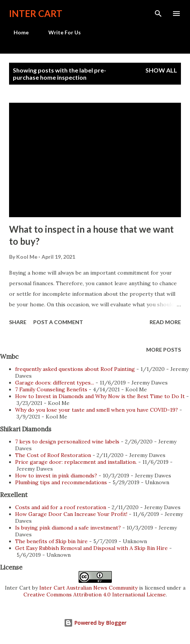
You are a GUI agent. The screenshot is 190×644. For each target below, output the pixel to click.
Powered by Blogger (95, 623)
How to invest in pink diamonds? (56, 476)
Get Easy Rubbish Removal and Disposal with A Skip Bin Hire (91, 548)
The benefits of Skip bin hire (51, 541)
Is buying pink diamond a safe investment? (68, 528)
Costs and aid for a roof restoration (61, 507)
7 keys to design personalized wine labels (67, 442)
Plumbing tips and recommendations (61, 482)
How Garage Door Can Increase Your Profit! (71, 514)
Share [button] (18, 322)
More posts (164, 350)
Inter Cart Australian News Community (89, 588)
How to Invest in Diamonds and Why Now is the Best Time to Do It (100, 396)
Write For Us (60, 32)
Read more (165, 322)
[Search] (158, 14)
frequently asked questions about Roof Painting (75, 369)
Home (17, 32)
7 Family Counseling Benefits (51, 389)
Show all (161, 70)
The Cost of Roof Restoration (53, 455)
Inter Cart (36, 13)
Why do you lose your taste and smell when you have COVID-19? (97, 410)
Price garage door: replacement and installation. (76, 462)
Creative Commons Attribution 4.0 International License (95, 595)
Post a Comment (58, 322)
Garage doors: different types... (55, 383)
